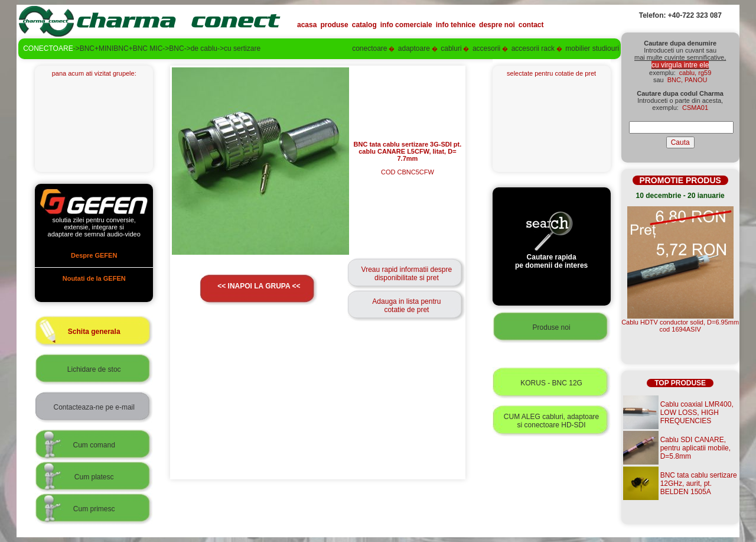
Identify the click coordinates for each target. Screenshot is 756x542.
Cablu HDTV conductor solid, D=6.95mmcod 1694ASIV (680, 326)
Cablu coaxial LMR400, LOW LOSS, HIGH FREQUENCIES (697, 413)
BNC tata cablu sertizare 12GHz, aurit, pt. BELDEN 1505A (699, 483)
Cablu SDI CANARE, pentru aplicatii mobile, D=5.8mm (695, 448)
